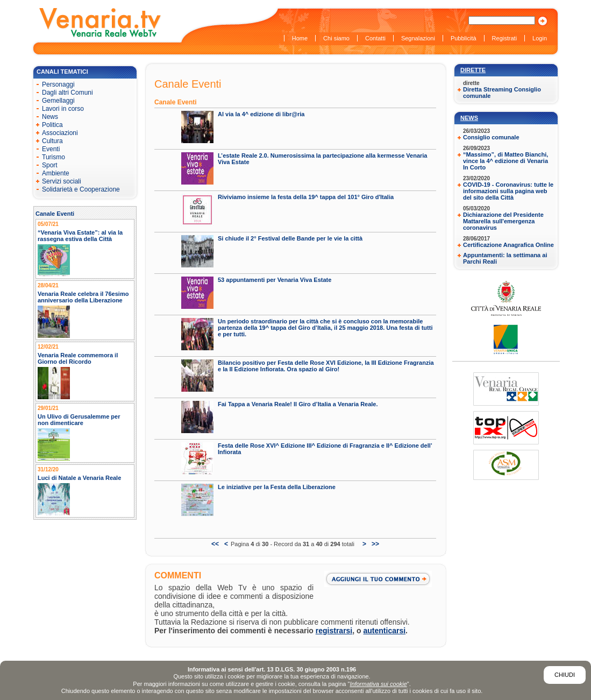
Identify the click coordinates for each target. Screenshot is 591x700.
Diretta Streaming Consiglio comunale (502, 93)
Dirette (473, 70)
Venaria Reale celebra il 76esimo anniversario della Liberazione (83, 297)
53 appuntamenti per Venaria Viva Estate (275, 280)
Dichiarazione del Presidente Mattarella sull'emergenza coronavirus (503, 221)
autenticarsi (385, 631)
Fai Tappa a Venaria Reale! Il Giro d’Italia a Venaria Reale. (298, 404)
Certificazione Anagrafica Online (508, 245)
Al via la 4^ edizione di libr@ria (261, 114)
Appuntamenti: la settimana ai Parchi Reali (505, 258)
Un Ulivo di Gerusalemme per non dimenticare (79, 420)
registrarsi (334, 631)
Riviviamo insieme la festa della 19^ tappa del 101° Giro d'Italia (306, 197)
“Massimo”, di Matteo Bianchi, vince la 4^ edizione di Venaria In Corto (505, 161)
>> (375, 544)
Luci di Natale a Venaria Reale (79, 478)
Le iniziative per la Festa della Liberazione (277, 487)
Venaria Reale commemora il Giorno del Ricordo (78, 358)
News (469, 118)
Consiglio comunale (491, 137)
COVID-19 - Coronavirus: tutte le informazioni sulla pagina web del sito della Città (508, 191)
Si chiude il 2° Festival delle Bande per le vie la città (290, 238)
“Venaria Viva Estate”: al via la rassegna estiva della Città (80, 236)
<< (215, 544)
